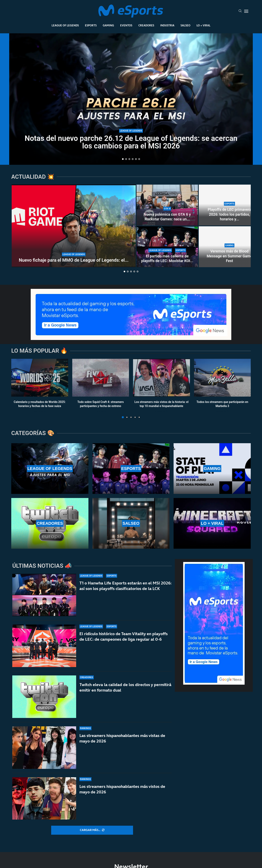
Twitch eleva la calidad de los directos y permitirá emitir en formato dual (125, 687)
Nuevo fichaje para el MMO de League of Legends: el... (74, 260)
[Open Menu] (246, 11)
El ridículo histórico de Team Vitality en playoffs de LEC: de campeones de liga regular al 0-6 (124, 636)
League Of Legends (65, 25)
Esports (91, 25)
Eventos (126, 25)
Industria (167, 25)
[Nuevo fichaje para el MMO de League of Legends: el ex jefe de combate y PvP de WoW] (74, 226)
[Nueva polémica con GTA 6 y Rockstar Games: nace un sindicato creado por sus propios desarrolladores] (167, 205)
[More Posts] (92, 830)
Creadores (146, 25)
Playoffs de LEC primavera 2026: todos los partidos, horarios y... (230, 214)
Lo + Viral (203, 25)
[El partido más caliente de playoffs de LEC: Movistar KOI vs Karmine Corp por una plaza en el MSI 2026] (167, 247)
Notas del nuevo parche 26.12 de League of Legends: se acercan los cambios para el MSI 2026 (131, 142)
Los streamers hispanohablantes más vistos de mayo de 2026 (122, 792)
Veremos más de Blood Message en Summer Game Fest (229, 256)
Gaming (108, 25)
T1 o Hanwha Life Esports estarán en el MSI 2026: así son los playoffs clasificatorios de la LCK (125, 586)
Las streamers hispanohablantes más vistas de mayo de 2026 (122, 738)
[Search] (240, 11)
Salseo (185, 25)
